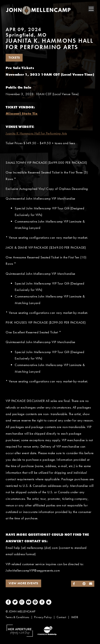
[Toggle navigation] (91, 9)
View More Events (23, 583)
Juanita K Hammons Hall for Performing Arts (36, 133)
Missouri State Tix (22, 114)
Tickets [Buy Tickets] (14, 58)
